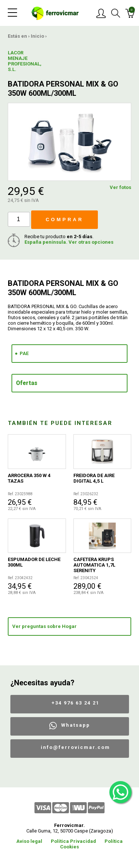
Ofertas (27, 383)
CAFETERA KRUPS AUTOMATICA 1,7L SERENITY (94, 565)
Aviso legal (29, 841)
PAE (24, 353)
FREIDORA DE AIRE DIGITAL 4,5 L (94, 478)
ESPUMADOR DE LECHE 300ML (34, 562)
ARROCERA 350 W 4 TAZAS (29, 478)
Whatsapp (76, 725)
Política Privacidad (73, 841)
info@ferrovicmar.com (75, 747)
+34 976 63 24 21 (75, 703)
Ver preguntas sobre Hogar (44, 626)
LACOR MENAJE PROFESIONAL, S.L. (21, 61)
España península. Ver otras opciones (69, 242)
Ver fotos (120, 187)
